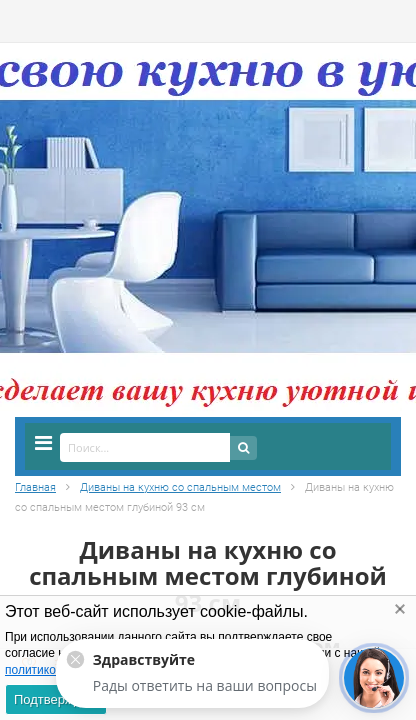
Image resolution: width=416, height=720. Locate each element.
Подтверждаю (56, 699)
